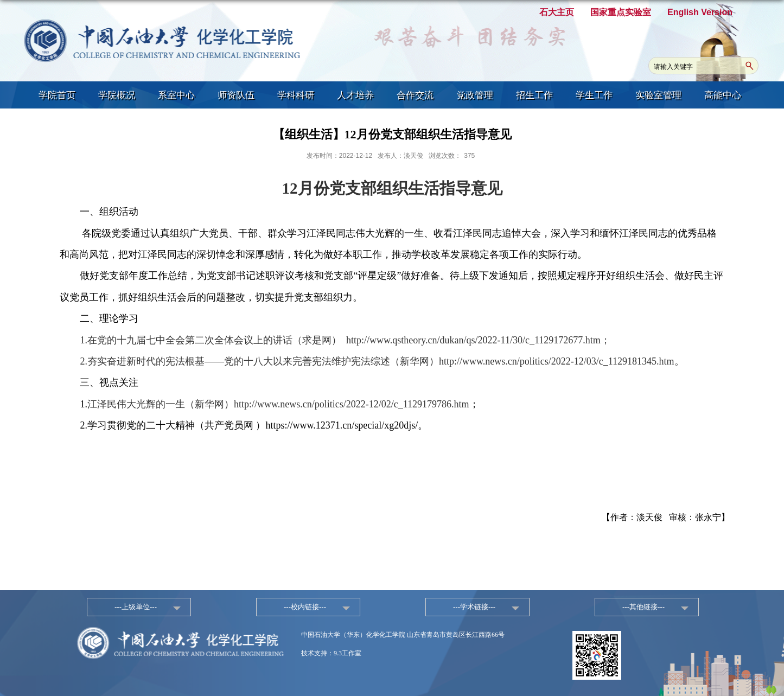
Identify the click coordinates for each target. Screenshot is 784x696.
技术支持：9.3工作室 (331, 653)
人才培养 (355, 95)
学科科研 (296, 95)
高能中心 (723, 95)
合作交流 (415, 95)
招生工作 (534, 95)
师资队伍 (236, 95)
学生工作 (594, 95)
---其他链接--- (643, 607)
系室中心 (176, 95)
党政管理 (475, 95)
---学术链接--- (474, 607)
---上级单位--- (136, 607)
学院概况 (117, 95)
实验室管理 (658, 95)
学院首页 (57, 95)
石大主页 (557, 12)
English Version (700, 12)
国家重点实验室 (621, 12)
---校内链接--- (305, 607)
